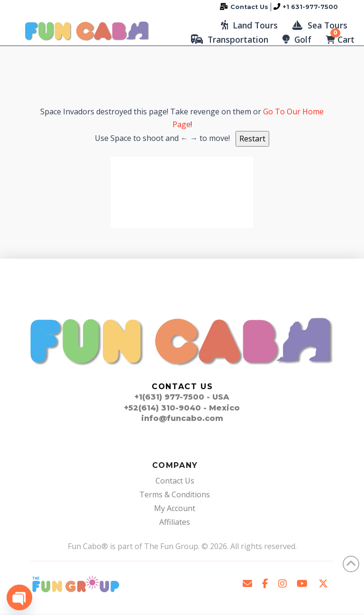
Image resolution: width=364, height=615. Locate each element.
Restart (252, 140)
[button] (249, 26)
